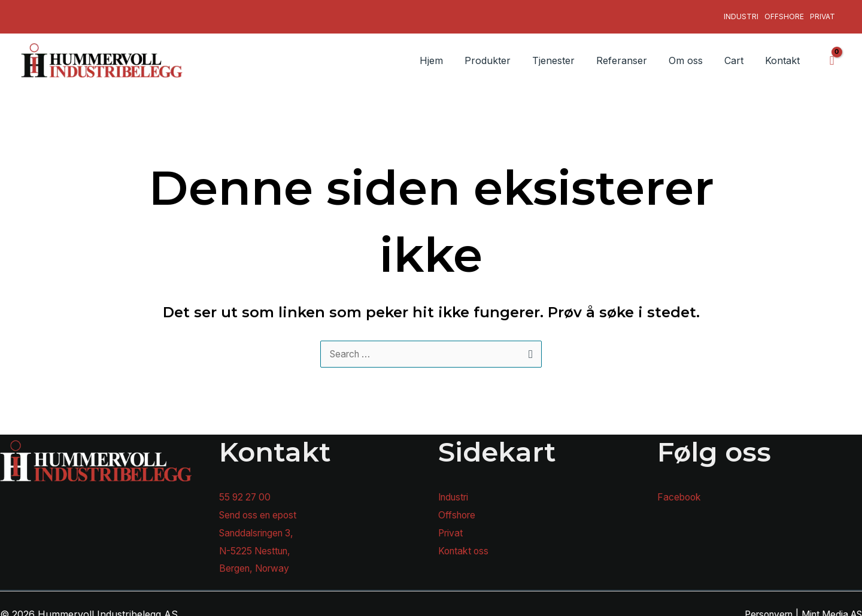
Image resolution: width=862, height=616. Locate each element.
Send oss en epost (261, 507)
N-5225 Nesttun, (257, 543)
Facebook (680, 490)
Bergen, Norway (257, 561)
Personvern (760, 606)
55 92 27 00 (246, 490)
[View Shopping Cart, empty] (832, 52)
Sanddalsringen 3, (260, 525)
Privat (822, 12)
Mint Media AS (829, 606)
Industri (741, 12)
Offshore (784, 12)
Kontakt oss (465, 543)
